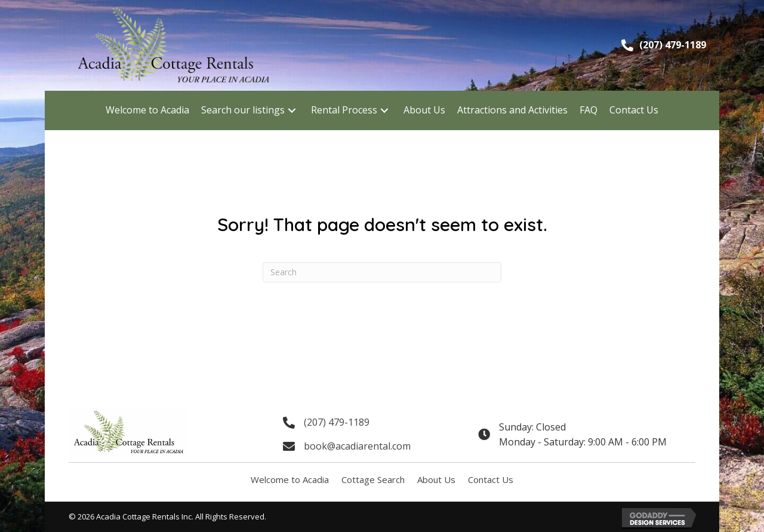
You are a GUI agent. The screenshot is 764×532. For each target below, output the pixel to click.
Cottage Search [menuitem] (373, 479)
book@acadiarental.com (357, 446)
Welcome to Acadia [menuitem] (290, 479)
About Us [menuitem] (436, 479)
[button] (292, 110)
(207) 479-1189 (673, 45)
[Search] (382, 272)
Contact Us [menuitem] (491, 479)
